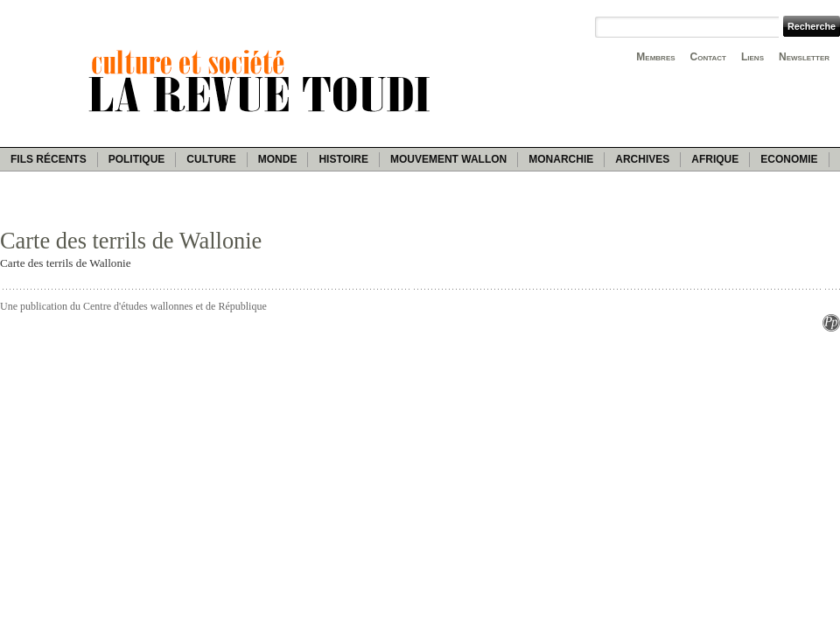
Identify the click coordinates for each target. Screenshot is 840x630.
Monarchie (561, 159)
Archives (642, 159)
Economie (789, 159)
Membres (655, 57)
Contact (708, 57)
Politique (137, 159)
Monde (278, 159)
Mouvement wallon (448, 159)
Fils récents (49, 159)
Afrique (715, 159)
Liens (752, 57)
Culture (211, 159)
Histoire (343, 159)
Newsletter (804, 57)
